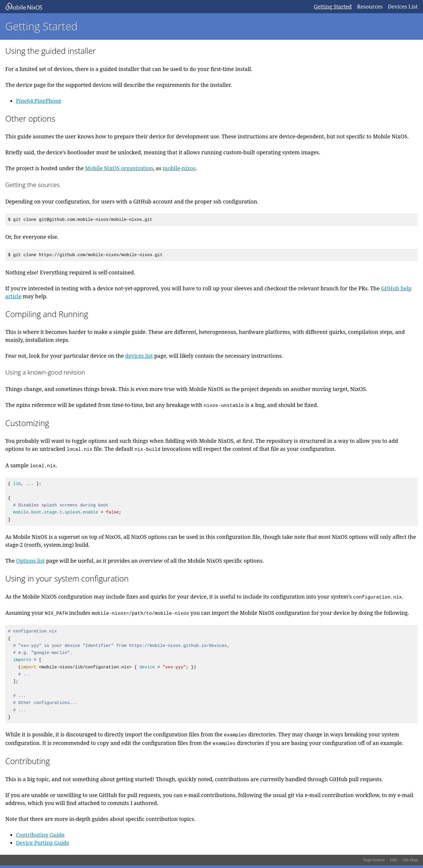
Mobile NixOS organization (119, 168)
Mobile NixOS (157, 7)
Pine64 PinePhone (39, 101)
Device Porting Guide (43, 843)
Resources (370, 6)
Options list (30, 561)
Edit (394, 860)
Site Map (410, 860)
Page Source (374, 860)
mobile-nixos (179, 168)
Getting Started (333, 6)
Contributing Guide (40, 835)
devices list (139, 356)
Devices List (403, 6)
